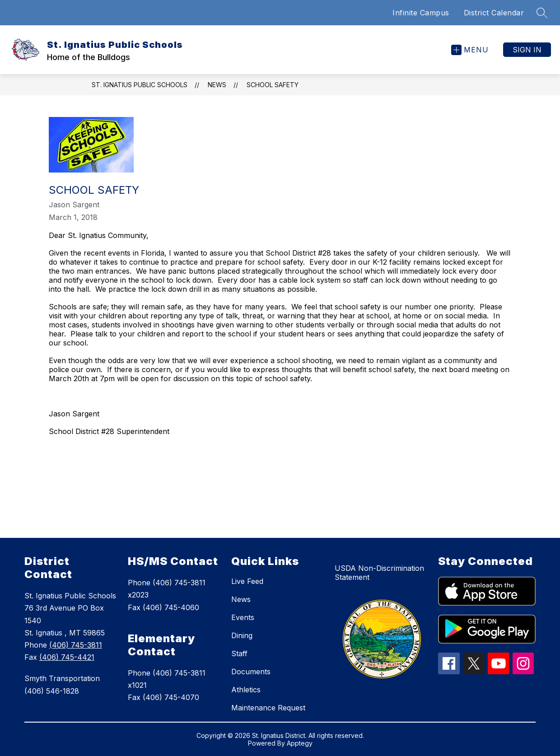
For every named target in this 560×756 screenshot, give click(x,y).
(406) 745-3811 (76, 645)
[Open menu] (470, 50)
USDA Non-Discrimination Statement (379, 573)
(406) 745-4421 (67, 657)
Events (243, 617)
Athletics (246, 690)
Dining (242, 635)
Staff (239, 653)
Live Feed (247, 581)
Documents (251, 672)
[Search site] (542, 13)
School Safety (273, 85)
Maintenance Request (268, 708)
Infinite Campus (421, 13)
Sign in (527, 50)
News (217, 85)
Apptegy (300, 743)
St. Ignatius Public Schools (140, 85)
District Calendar (494, 13)
